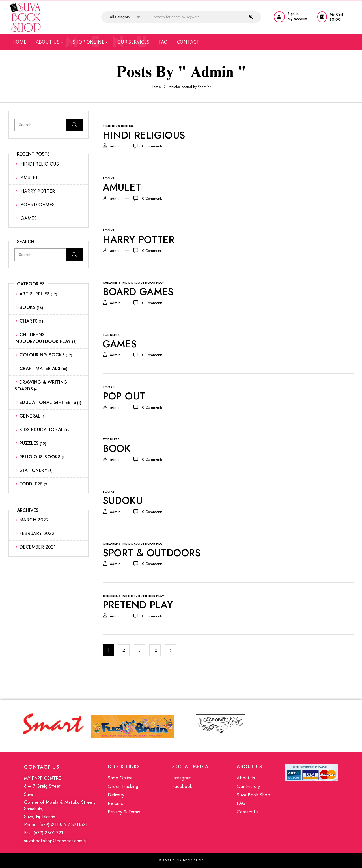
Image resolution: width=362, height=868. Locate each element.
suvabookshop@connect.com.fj (55, 841)
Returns (115, 803)
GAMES (29, 218)
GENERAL (30, 416)
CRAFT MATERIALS (40, 369)
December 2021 (38, 547)
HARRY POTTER (38, 191)
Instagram (182, 778)
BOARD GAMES (38, 205)
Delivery (116, 795)
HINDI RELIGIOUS (40, 164)
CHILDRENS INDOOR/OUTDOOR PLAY (43, 338)
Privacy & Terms (124, 812)
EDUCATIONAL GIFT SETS (48, 402)
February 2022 (37, 533)
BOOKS (28, 307)
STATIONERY (33, 470)
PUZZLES (29, 443)
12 (155, 650)
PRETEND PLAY (138, 605)
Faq (163, 42)
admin (115, 146)
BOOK (117, 448)
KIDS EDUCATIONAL (41, 430)
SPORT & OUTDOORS (152, 553)
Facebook (182, 786)
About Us (50, 42)
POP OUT (124, 396)
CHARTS (29, 321)
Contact (188, 42)
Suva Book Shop (253, 795)
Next (171, 650)
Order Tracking (123, 786)
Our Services (133, 42)
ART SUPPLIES (35, 294)
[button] (336, 17)
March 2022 (34, 520)
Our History (248, 786)
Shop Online (90, 42)
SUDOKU (123, 500)
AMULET (29, 178)
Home (20, 42)
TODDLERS (31, 484)
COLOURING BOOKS (42, 355)
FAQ (241, 803)
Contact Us (248, 812)
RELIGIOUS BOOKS (40, 457)
